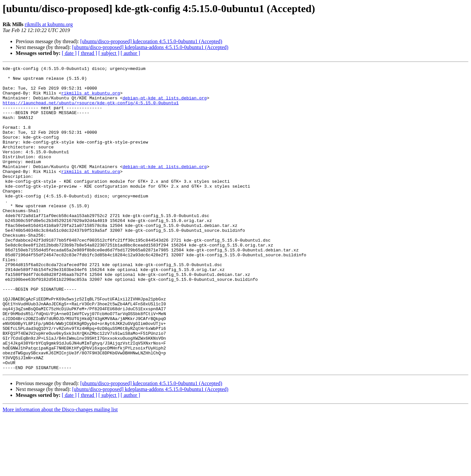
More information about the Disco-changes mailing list (60, 470)
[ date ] (69, 53)
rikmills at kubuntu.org (49, 24)
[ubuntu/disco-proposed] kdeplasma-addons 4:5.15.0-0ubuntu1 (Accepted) (150, 47)
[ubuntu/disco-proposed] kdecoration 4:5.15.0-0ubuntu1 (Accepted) (151, 41)
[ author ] (131, 53)
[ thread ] (87, 53)
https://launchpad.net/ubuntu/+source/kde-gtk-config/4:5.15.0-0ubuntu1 (91, 110)
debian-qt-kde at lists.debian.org (165, 105)
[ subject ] (109, 53)
